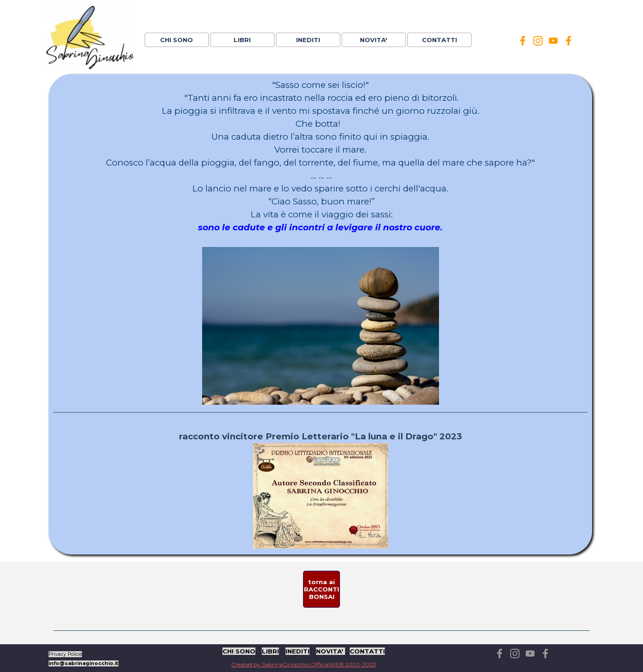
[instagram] (538, 41)
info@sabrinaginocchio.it (83, 663)
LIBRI (270, 651)
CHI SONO (176, 40)
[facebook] (523, 41)
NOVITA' (331, 651)
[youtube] (553, 41)
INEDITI (297, 651)
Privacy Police (65, 654)
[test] (321, 589)
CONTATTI (439, 40)
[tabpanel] (320, 314)
